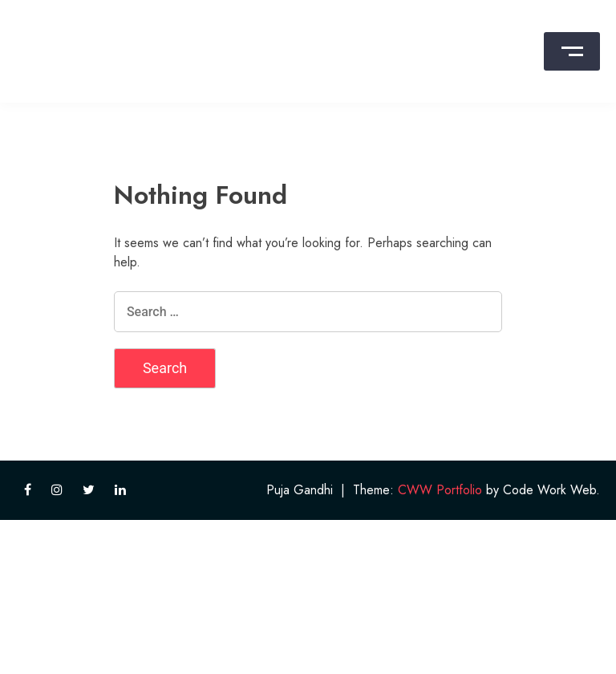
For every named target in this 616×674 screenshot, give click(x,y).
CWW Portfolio (440, 490)
